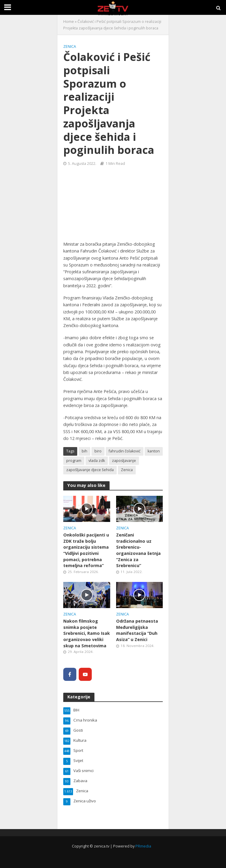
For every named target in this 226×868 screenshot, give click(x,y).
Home (69, 22)
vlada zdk (97, 461)
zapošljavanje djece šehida (90, 470)
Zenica (70, 46)
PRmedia (143, 846)
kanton (154, 451)
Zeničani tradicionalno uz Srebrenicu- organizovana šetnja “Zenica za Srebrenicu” (138, 550)
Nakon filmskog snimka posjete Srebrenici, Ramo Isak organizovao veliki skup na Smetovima (87, 633)
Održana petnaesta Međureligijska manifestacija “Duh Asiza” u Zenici (137, 630)
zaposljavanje (124, 461)
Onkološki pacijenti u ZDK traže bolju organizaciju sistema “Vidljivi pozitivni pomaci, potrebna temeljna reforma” (86, 550)
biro (98, 451)
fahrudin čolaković (125, 451)
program (74, 461)
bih (84, 451)
